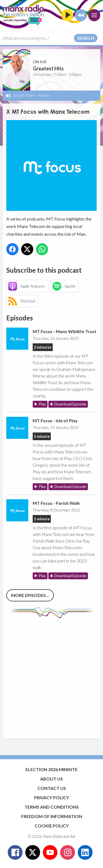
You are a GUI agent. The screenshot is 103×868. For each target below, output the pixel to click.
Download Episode (70, 404)
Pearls (44, 95)
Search (86, 38)
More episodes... (30, 595)
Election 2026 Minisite (51, 769)
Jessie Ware (24, 95)
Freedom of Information (52, 816)
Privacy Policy (51, 797)
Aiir (73, 836)
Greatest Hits (48, 68)
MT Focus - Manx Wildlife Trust (65, 331)
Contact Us (52, 788)
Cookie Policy (52, 826)
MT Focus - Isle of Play (55, 420)
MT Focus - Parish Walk (56, 503)
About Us (51, 779)
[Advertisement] (51, 676)
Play (42, 404)
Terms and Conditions (52, 807)
